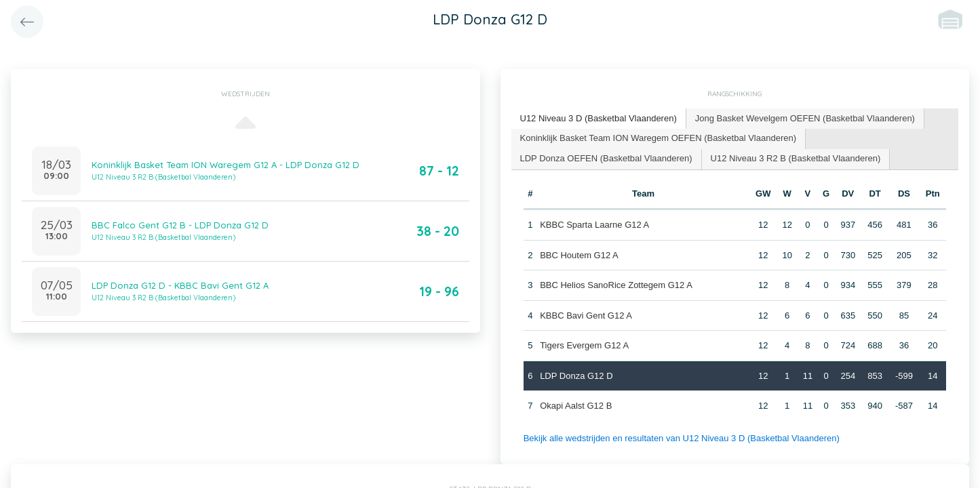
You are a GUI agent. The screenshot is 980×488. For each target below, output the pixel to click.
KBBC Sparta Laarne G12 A (594, 225)
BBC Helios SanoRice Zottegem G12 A (616, 285)
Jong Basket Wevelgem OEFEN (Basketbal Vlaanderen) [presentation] (805, 118)
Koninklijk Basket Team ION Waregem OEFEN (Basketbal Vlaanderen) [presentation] (659, 138)
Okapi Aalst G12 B (576, 406)
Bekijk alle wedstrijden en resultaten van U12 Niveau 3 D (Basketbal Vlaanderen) (682, 438)
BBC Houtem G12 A (579, 255)
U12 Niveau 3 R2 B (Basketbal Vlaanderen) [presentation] (796, 158)
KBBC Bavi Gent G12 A (586, 316)
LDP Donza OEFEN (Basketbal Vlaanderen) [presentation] (606, 158)
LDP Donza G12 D (576, 376)
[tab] (599, 119)
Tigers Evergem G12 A (584, 345)
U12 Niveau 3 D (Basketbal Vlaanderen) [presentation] (599, 118)
